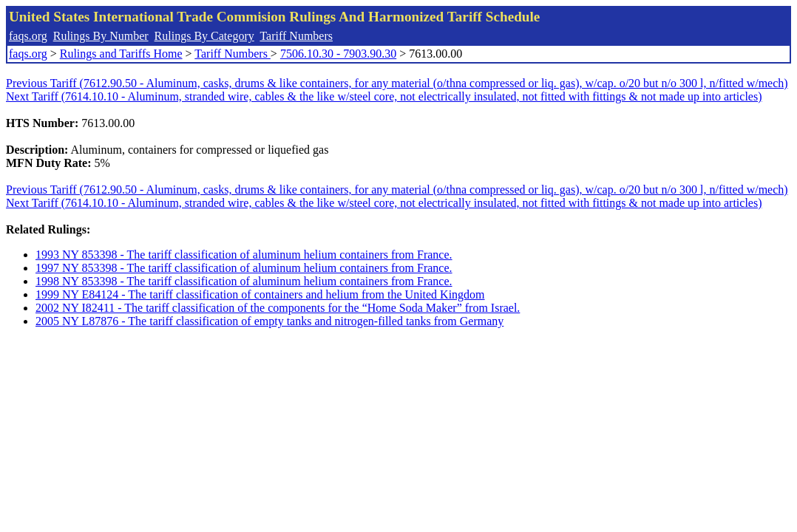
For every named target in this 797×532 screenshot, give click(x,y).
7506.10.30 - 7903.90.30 (338, 54)
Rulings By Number (101, 36)
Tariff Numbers (296, 36)
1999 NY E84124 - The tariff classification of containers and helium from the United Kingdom (260, 294)
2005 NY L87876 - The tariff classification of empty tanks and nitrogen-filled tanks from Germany (269, 321)
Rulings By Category (204, 36)
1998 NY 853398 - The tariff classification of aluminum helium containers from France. (244, 281)
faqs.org (28, 36)
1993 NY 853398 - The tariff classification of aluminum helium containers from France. (244, 255)
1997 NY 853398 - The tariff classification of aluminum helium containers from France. (244, 268)
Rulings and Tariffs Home (121, 54)
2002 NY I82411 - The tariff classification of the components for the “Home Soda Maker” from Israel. (278, 308)
